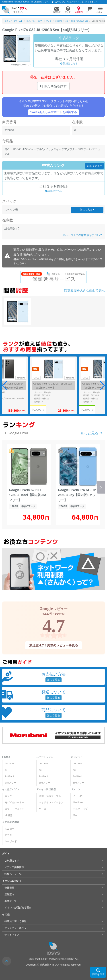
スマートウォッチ (14, 809)
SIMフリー (10, 783)
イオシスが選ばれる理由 (18, 907)
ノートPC (78, 796)
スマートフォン (45, 757)
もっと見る (89, 433)
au (6, 770)
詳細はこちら (69, 63)
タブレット (77, 757)
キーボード (11, 841)
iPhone (6, 757)
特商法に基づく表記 (15, 921)
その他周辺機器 (11, 822)
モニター (10, 829)
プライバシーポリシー (17, 928)
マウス (8, 835)
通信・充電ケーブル (50, 796)
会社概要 (9, 888)
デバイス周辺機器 (46, 789)
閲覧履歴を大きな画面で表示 (84, 290)
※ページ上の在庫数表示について (82, 235)
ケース (42, 809)
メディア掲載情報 (14, 867)
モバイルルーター (14, 802)
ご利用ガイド (12, 861)
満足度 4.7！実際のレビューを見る (53, 645)
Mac (75, 815)
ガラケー (10, 796)
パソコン (75, 789)
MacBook (78, 802)
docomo (9, 763)
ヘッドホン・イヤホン (51, 802)
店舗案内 (9, 894)
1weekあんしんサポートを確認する (53, 112)
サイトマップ (12, 935)
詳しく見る (95, 166)
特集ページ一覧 (13, 874)
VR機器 (9, 815)
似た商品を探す (53, 86)
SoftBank (10, 776)
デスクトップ (80, 809)
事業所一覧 (11, 901)
